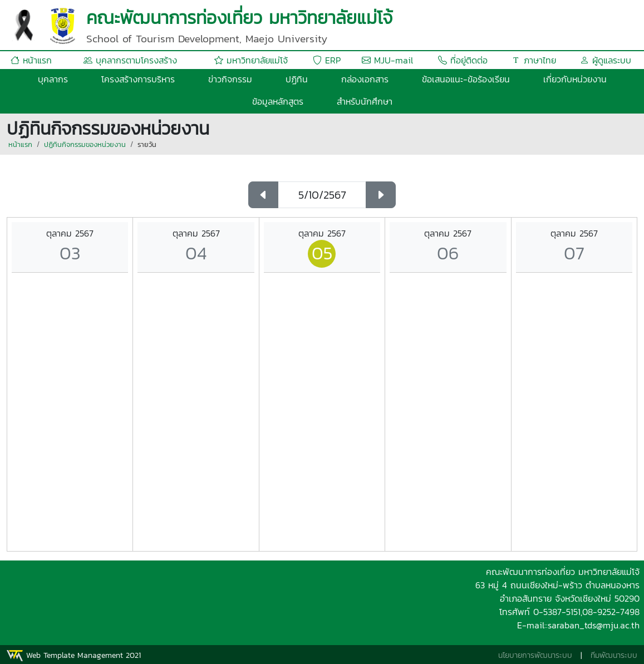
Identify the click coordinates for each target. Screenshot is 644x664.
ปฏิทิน (297, 79)
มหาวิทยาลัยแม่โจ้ (251, 60)
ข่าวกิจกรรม (230, 79)
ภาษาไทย (534, 60)
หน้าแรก (31, 60)
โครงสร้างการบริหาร (138, 79)
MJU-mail (387, 60)
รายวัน (147, 144)
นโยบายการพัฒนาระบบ (535, 655)
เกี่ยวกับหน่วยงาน (575, 79)
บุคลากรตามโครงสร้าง (130, 60)
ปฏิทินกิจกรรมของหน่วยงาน (85, 144)
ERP (327, 60)
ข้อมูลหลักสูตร (278, 101)
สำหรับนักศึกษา (365, 101)
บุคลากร (53, 79)
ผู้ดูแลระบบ (606, 60)
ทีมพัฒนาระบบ (614, 655)
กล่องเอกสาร (365, 79)
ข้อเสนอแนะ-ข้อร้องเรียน (466, 79)
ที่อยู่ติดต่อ (463, 60)
